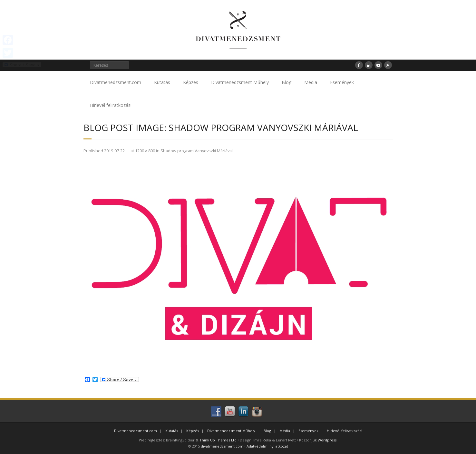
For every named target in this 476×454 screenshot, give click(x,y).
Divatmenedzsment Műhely (240, 82)
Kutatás (162, 82)
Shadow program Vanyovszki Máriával (197, 151)
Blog (287, 82)
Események (342, 82)
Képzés (191, 82)
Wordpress (327, 440)
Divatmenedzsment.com (116, 82)
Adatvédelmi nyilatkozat (267, 446)
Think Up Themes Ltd (218, 440)
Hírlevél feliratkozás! (111, 105)
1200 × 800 (145, 151)
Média (311, 82)
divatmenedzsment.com (222, 446)
